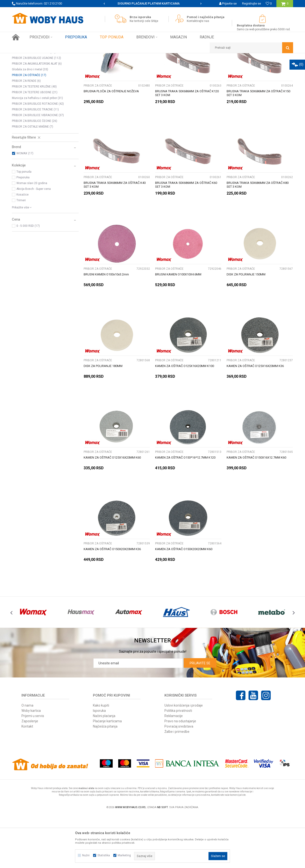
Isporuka (99, 764)
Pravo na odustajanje (180, 774)
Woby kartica (31, 764)
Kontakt (27, 780)
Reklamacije (174, 769)
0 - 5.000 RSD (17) (28, 279)
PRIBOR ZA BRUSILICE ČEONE (35, 174)
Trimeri (21, 253)
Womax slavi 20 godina (32, 236)
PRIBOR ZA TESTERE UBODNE (35, 145)
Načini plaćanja (104, 769)
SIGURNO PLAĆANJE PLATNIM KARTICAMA (152, 3)
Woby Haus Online (24, 57)
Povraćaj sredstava (179, 780)
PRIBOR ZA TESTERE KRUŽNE (34, 140)
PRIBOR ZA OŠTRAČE (29, 128)
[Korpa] (285, 5)
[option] (152, 4)
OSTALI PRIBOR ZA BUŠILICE (34, 105)
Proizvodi (46, 57)
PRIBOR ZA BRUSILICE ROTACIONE (38, 157)
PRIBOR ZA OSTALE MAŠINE (33, 180)
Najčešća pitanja (105, 780)
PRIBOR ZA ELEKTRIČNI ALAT (74, 57)
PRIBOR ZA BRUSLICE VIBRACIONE (38, 168)
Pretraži (126, 73)
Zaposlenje (30, 774)
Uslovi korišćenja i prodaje (184, 759)
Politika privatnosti (178, 764)
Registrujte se (252, 3)
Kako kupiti (101, 759)
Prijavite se (200, 716)
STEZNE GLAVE (25, 83)
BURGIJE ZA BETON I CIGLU (34, 100)
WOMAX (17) (25, 207)
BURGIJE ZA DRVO (27, 88)
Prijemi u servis (33, 769)
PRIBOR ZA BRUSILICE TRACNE (35, 163)
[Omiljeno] (269, 3)
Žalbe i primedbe (177, 785)
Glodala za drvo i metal (30, 123)
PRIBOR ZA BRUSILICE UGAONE (36, 111)
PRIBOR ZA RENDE (26, 134)
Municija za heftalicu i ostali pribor (37, 151)
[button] (251, 48)
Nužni (86, 855)
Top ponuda (24, 225)
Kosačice (23, 248)
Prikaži (243, 66)
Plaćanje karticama (107, 774)
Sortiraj (175, 66)
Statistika (104, 855)
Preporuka (23, 231)
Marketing (124, 855)
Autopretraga (154, 66)
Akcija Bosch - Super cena (34, 242)
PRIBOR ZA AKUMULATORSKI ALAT (37, 117)
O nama (27, 759)
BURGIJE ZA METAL (28, 94)
